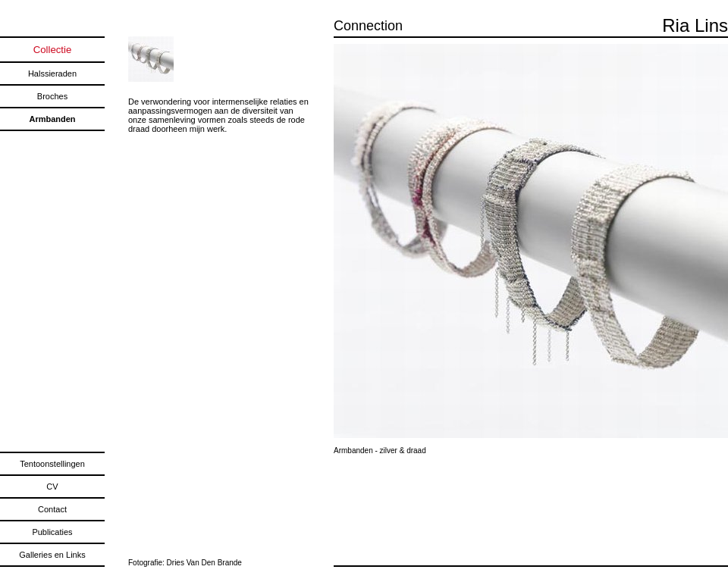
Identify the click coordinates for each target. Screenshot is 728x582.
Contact (52, 509)
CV (52, 487)
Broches (52, 96)
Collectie (53, 50)
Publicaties (52, 532)
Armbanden (52, 119)
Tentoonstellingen (52, 464)
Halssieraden (52, 74)
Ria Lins (695, 25)
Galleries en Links (52, 555)
